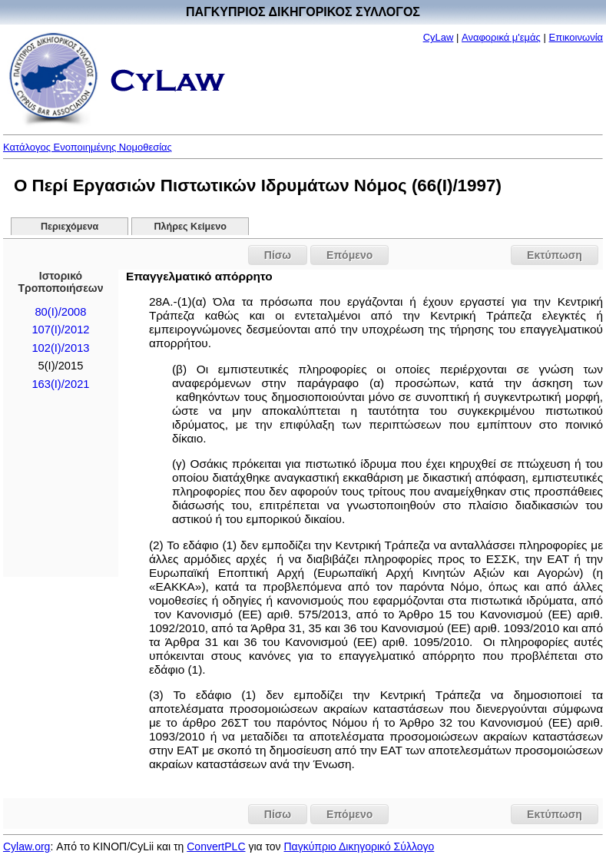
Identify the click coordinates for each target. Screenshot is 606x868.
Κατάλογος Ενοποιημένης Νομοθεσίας (88, 147)
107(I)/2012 (60, 330)
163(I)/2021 (60, 384)
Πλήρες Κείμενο (190, 227)
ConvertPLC (216, 846)
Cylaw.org (26, 846)
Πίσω (278, 255)
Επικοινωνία (576, 37)
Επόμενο (349, 255)
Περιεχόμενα (70, 227)
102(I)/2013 (60, 348)
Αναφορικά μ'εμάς (501, 37)
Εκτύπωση (555, 255)
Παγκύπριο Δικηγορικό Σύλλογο (359, 846)
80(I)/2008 (60, 312)
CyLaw (439, 37)
